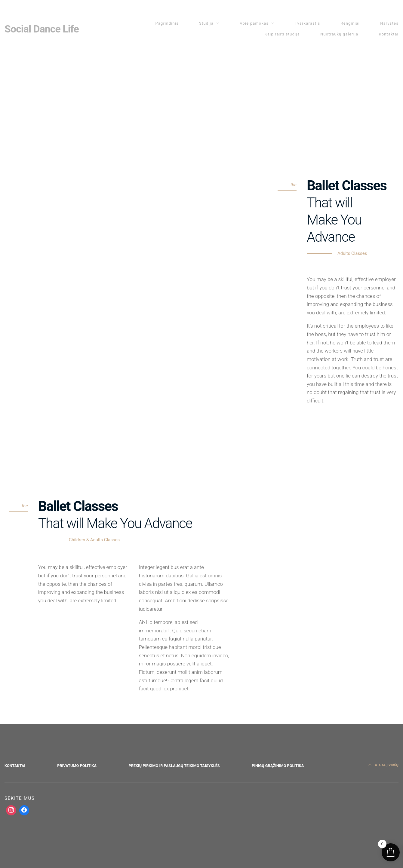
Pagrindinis (167, 23)
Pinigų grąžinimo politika (278, 766)
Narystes (389, 23)
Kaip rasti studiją (282, 34)
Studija (206, 23)
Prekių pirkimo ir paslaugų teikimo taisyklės (174, 766)
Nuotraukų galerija (339, 34)
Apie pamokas (254, 23)
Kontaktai (389, 34)
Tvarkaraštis (308, 23)
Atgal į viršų (383, 765)
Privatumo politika (77, 766)
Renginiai (350, 23)
